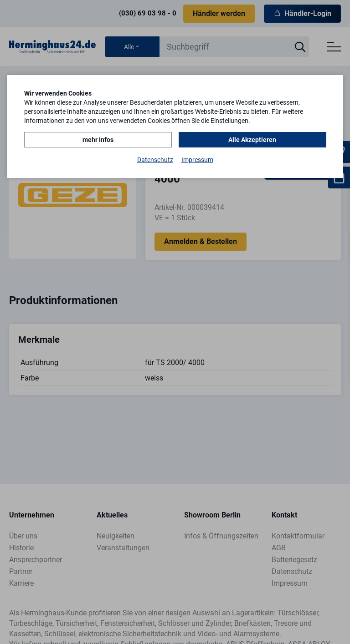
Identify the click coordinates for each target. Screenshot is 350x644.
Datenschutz (155, 160)
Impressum (197, 160)
